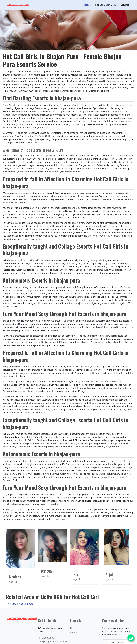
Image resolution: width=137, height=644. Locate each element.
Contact (125, 5)
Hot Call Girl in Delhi (106, 5)
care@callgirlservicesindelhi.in (53, 642)
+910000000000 (46, 638)
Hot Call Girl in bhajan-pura (20, 604)
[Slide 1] (64, 46)
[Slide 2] (68, 46)
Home (87, 5)
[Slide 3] (73, 46)
